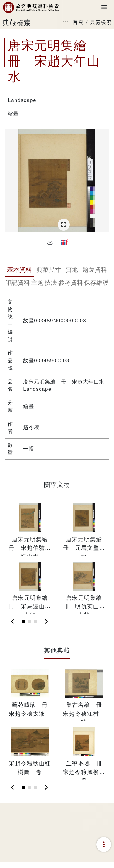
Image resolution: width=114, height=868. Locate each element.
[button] (50, 242)
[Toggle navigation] (104, 7)
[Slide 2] (30, 622)
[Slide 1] (24, 622)
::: (66, 22)
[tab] (19, 270)
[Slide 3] (35, 622)
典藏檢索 (101, 22)
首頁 (78, 22)
